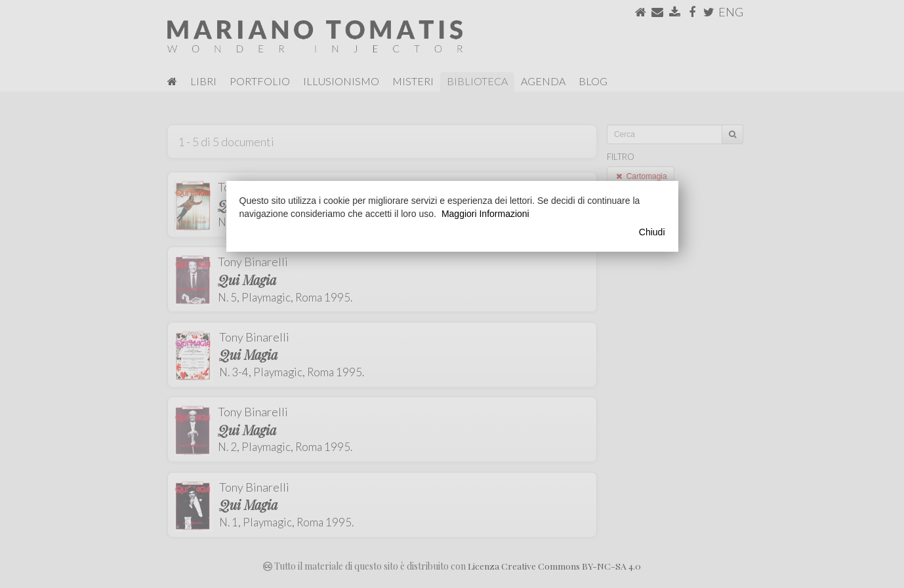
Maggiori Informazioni (485, 214)
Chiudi (652, 232)
